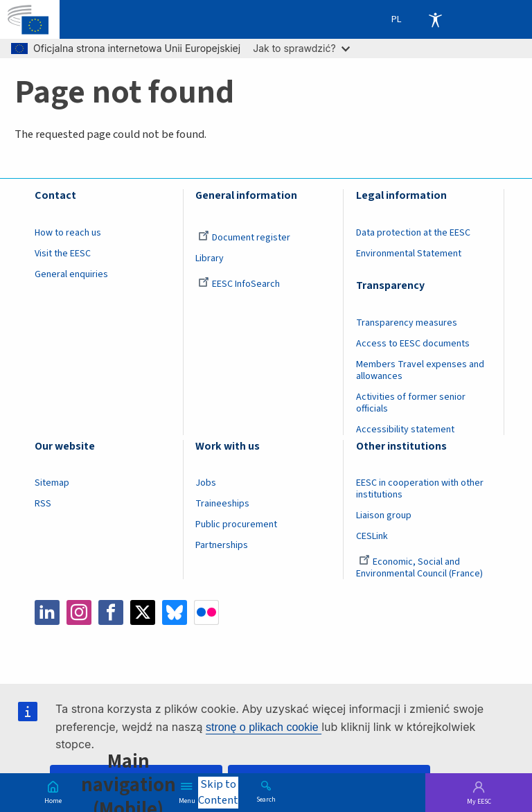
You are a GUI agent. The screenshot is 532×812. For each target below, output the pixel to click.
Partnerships (222, 545)
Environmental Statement (409, 254)
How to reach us (68, 233)
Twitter (143, 612)
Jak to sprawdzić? (301, 48)
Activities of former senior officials (411, 403)
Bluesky (175, 612)
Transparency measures (407, 323)
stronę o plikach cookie (264, 727)
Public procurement (236, 524)
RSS (43, 504)
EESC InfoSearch (239, 284)
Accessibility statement (405, 430)
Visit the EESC (63, 254)
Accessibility (435, 19)
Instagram (79, 612)
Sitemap (52, 483)
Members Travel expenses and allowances (420, 370)
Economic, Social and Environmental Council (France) (420, 568)
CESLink (372, 536)
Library (210, 258)
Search (266, 799)
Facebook (111, 612)
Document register (244, 238)
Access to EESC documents (413, 344)
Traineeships (222, 504)
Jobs (206, 483)
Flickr (206, 612)
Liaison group (384, 515)
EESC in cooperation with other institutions (420, 489)
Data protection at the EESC (413, 233)
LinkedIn (47, 612)
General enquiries (71, 274)
